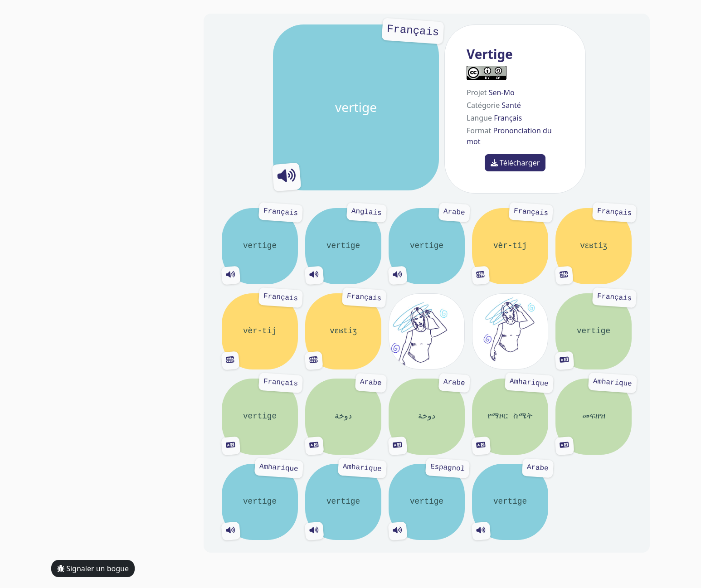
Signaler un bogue (93, 569)
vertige (356, 107)
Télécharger (515, 163)
